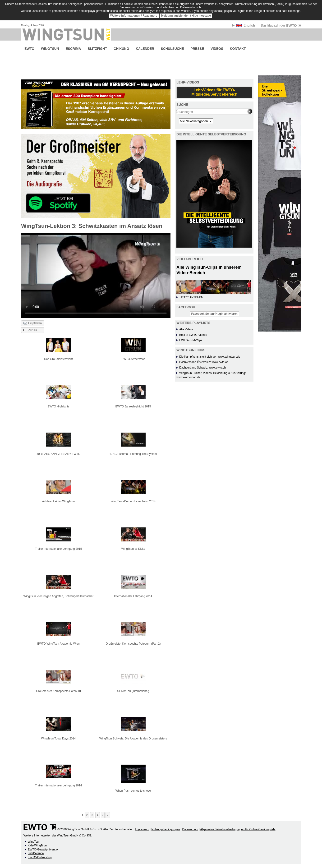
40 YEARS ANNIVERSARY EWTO (58, 454)
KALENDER (145, 49)
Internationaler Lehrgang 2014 (133, 596)
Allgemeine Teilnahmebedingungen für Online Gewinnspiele (238, 829)
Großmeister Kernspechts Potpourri (58, 691)
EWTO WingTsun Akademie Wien (58, 644)
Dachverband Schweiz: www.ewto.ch (202, 368)
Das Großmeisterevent (58, 359)
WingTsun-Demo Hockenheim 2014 (133, 501)
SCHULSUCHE (172, 49)
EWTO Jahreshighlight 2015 (133, 406)
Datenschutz (190, 829)
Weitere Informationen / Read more (134, 16)
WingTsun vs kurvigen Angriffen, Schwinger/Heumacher (58, 596)
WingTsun (34, 842)
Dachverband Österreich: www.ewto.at (203, 362)
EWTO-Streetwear (133, 359)
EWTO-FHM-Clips (191, 340)
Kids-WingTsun (37, 845)
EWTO (29, 49)
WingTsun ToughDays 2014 (59, 739)
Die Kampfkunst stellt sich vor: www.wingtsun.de (210, 357)
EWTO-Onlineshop (40, 857)
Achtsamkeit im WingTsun (58, 501)
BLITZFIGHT (97, 49)
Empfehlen (33, 323)
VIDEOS (217, 49)
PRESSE (197, 49)
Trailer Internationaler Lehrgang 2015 (59, 549)
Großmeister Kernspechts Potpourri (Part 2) (133, 644)
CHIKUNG (121, 49)
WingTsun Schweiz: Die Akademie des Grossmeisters (133, 739)
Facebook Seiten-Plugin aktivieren (214, 314)
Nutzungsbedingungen (166, 829)
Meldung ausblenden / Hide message (186, 16)
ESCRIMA (73, 49)
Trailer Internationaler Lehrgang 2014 (59, 785)
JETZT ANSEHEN (192, 297)
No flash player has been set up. (96, 276)
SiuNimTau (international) (133, 691)
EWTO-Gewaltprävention (44, 850)
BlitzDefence (36, 853)
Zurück (33, 330)
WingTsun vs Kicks (133, 549)
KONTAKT (238, 49)
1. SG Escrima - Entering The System (133, 454)
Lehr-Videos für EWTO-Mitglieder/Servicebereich (214, 92)
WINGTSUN (50, 49)
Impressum (142, 829)
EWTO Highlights (59, 406)
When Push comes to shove (133, 791)
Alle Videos (186, 329)
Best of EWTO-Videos (193, 335)
